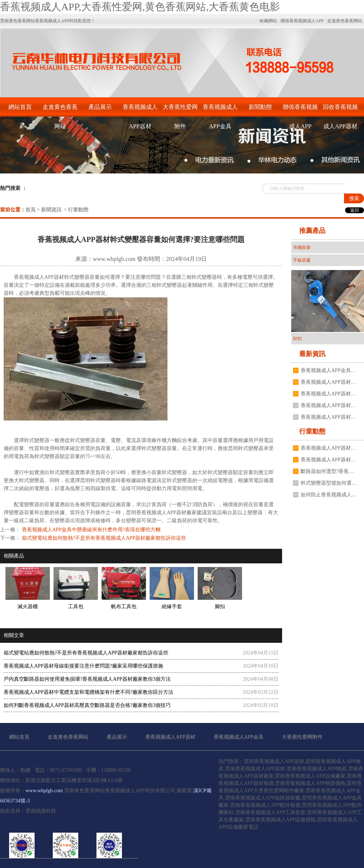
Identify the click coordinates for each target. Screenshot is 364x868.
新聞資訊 (51, 210)
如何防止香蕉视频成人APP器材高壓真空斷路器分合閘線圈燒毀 (329, 495)
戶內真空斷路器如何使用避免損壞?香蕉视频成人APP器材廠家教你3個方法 (87, 679)
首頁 (31, 210)
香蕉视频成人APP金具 (220, 110)
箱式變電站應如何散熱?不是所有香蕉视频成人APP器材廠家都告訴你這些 (103, 538)
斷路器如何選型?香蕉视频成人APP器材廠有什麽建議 (329, 471)
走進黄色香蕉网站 (60, 110)
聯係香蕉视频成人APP (300, 110)
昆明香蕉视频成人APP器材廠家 (161, 513)
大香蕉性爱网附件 (180, 110)
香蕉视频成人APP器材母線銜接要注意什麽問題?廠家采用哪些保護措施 (83, 666)
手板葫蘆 (302, 260)
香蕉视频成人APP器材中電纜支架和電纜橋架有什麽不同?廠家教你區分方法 (88, 692)
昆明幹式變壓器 (246, 448)
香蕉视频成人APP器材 (140, 110)
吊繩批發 (302, 247)
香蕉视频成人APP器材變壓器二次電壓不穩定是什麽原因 (329, 460)
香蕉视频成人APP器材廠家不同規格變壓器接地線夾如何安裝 (329, 405)
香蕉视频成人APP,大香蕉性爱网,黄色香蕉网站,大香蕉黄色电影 (140, 7)
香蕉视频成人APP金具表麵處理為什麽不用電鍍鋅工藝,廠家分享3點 (329, 370)
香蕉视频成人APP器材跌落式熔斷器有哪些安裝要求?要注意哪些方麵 (329, 448)
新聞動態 (260, 107)
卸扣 (297, 339)
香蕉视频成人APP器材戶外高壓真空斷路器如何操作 (329, 382)
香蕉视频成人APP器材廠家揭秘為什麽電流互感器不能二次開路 (329, 417)
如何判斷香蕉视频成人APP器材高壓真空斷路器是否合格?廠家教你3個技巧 (87, 705)
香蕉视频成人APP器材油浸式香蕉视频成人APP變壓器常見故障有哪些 (329, 394)
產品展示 (100, 107)
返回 (355, 210)
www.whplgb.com (114, 259)
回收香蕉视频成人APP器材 (340, 110)
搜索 (354, 198)
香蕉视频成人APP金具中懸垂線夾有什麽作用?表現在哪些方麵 (90, 530)
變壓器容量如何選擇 (97, 277)
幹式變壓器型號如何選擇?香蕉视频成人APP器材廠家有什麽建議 (329, 483)
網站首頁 (20, 107)
